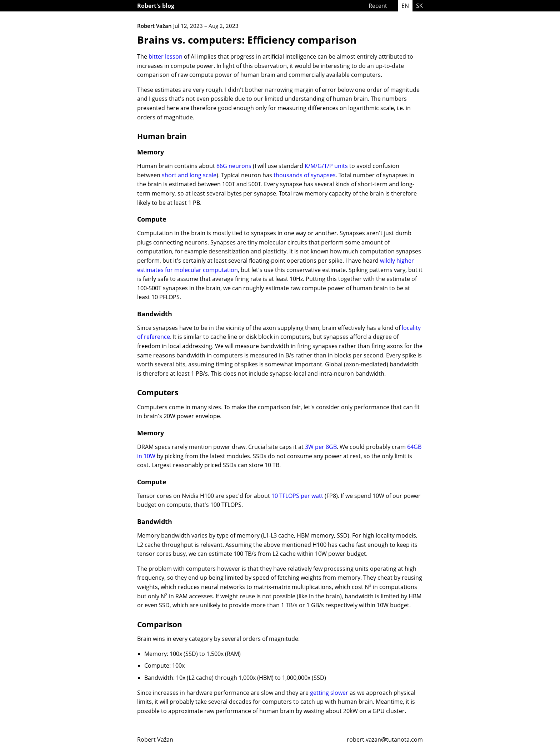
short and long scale (189, 175)
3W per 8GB (321, 447)
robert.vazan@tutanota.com (385, 739)
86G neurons (234, 166)
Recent (378, 6)
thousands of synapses (305, 175)
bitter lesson (166, 56)
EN (405, 6)
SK (419, 6)
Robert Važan (155, 739)
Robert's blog (156, 6)
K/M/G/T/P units (326, 166)
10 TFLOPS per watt (297, 496)
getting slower (329, 693)
